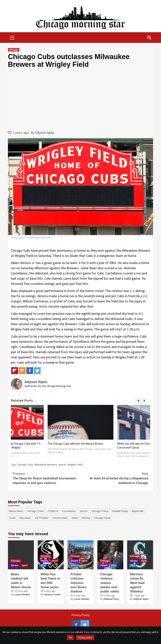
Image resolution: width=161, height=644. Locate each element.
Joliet (75, 518)
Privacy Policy (80, 615)
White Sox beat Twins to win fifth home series (50, 581)
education (25, 518)
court (12, 518)
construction (60, 518)
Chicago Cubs (25, 465)
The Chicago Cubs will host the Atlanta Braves (75, 444)
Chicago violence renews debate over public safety (110, 583)
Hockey (86, 518)
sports (62, 465)
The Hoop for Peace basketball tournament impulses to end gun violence (47, 478)
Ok (70, 638)
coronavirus (69, 511)
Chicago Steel (102, 518)
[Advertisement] (80, 99)
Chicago (14, 50)
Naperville (138, 511)
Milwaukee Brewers (46, 465)
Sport (25, 565)
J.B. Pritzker (42, 518)
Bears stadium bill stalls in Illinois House (21, 581)
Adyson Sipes (45, 132)
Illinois (15, 565)
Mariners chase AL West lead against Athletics (137, 583)
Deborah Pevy (111, 599)
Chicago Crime (35, 511)
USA (43, 565)
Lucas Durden (22, 595)
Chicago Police (100, 511)
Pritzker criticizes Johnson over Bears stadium (78, 583)
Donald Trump (120, 511)
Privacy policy (85, 638)
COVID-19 (53, 511)
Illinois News (16, 511)
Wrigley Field (75, 465)
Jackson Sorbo (52, 595)
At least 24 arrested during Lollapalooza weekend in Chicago (114, 478)
